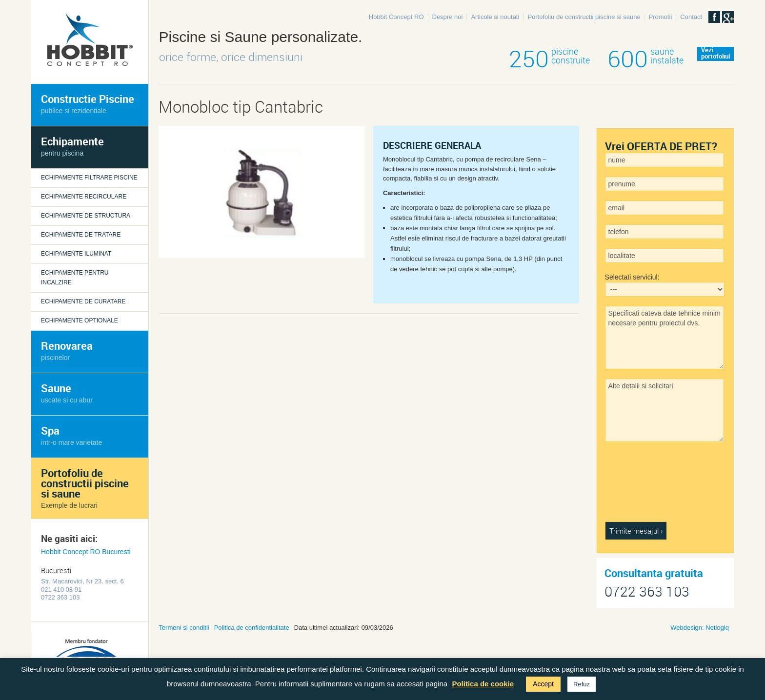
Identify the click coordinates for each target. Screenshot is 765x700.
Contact (691, 17)
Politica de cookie (483, 684)
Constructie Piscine (88, 103)
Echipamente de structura (86, 216)
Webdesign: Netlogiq (700, 628)
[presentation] (645, 486)
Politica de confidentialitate (252, 628)
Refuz (582, 684)
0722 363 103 (647, 591)
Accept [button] (543, 684)
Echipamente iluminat (76, 254)
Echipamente (72, 146)
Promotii (661, 17)
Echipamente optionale (80, 320)
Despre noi (448, 17)
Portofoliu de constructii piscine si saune (584, 17)
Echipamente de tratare (81, 235)
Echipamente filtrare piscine (89, 178)
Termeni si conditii (184, 628)
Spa (71, 435)
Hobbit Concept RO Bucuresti (86, 552)
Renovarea (67, 350)
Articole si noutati (495, 17)
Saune (67, 392)
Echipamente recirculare (84, 197)
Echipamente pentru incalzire (75, 278)
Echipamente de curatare (83, 301)
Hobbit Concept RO (396, 17)
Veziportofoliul (715, 54)
